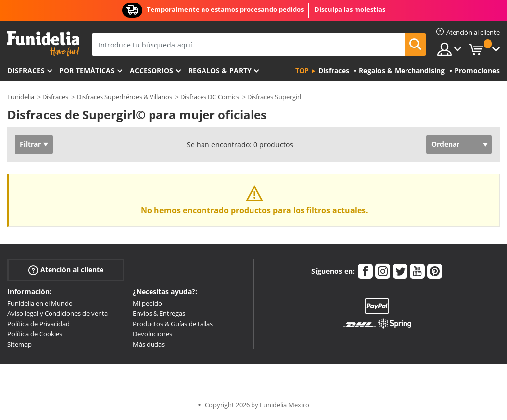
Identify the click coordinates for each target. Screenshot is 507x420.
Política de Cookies (35, 334)
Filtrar (30, 144)
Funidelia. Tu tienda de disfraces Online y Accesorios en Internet (43, 44)
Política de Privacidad (39, 324)
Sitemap (20, 344)
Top (302, 70)
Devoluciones (152, 334)
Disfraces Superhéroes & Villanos (125, 97)
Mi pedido (148, 303)
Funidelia (21, 97)
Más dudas (149, 344)
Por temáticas (87, 70)
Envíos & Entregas (159, 313)
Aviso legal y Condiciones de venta (58, 313)
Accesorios (152, 70)
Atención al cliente (66, 269)
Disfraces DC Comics (210, 97)
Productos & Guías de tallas (173, 324)
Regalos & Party (220, 70)
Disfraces (26, 70)
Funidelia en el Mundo (40, 303)
